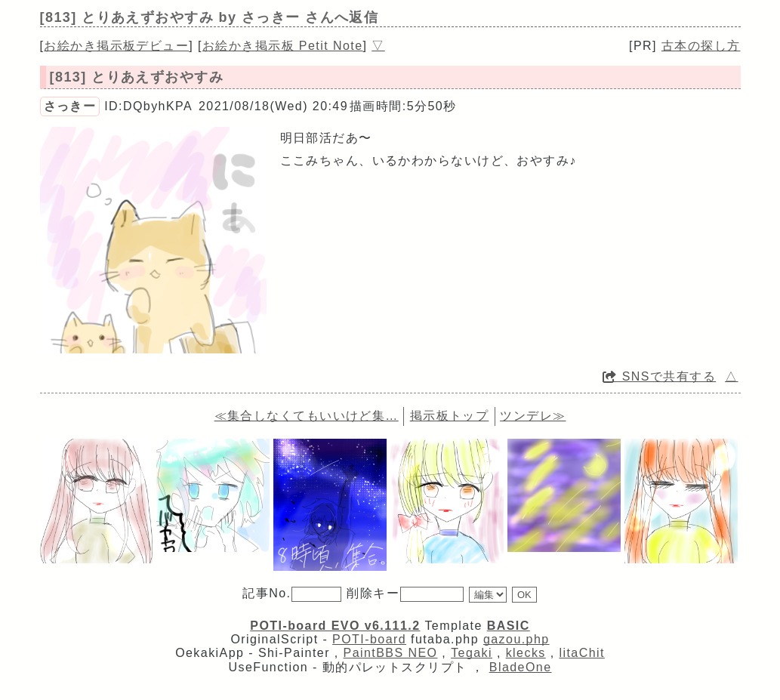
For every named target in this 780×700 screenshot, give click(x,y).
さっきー (70, 106)
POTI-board (369, 639)
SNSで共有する (659, 376)
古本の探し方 (701, 46)
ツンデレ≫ (533, 416)
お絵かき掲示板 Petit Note (283, 46)
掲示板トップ (450, 416)
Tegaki (472, 653)
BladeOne (521, 667)
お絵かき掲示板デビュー (116, 46)
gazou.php (516, 639)
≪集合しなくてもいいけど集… (307, 416)
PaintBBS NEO (391, 653)
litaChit (581, 653)
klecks (526, 653)
